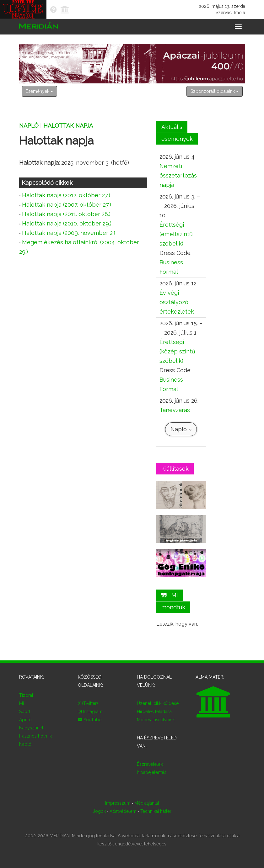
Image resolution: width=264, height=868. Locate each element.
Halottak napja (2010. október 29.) (67, 223)
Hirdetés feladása (154, 712)
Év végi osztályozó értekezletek (177, 302)
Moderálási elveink (156, 720)
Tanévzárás (175, 410)
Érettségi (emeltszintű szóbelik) (176, 234)
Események (39, 91)
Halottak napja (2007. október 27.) (67, 205)
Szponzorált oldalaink (215, 91)
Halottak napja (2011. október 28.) (66, 214)
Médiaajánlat (146, 803)
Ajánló (25, 720)
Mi (22, 703)
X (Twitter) (88, 703)
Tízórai (26, 695)
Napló (29, 126)
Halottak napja (68, 126)
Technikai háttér (156, 811)
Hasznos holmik (35, 736)
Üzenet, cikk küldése (158, 703)
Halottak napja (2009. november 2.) (69, 233)
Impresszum (118, 803)
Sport (25, 712)
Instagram (90, 712)
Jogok (99, 811)
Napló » (181, 429)
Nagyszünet (31, 728)
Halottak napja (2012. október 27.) (66, 195)
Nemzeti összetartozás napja (178, 175)
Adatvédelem (123, 811)
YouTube (90, 720)
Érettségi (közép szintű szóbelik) (177, 351)
